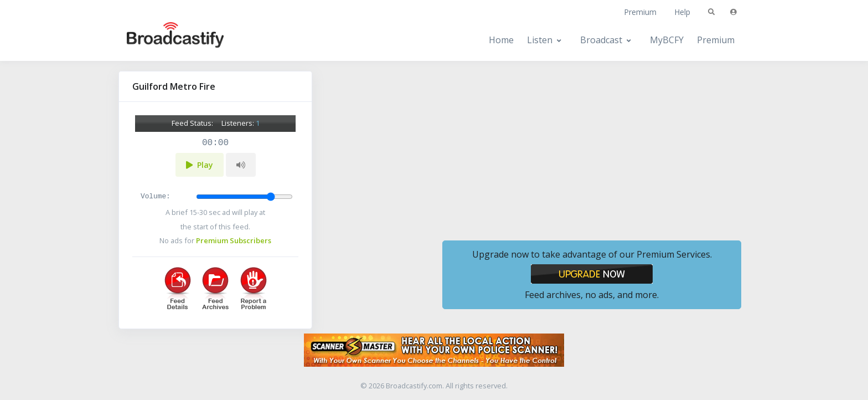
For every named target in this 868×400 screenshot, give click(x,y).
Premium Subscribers (234, 240)
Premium (640, 12)
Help (682, 12)
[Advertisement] (592, 148)
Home (501, 40)
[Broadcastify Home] (164, 40)
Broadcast (601, 40)
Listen (540, 40)
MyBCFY (667, 40)
